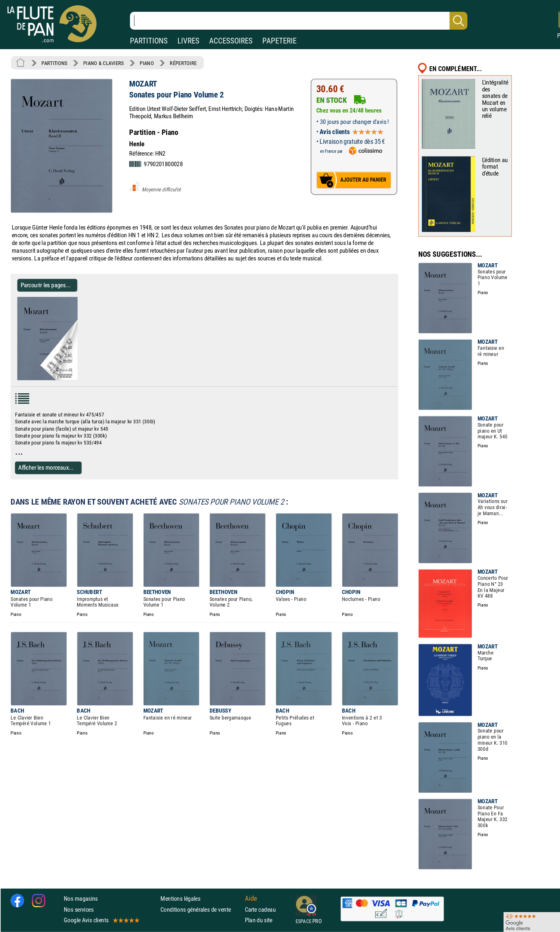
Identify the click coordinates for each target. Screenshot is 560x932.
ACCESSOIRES (231, 41)
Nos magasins (81, 899)
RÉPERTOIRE (183, 63)
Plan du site (259, 920)
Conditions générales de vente (201, 909)
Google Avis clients (101, 920)
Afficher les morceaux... (46, 467)
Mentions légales (180, 899)
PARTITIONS (149, 41)
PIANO (147, 63)
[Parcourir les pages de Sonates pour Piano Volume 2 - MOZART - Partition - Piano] (74, 379)
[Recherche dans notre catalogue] (299, 21)
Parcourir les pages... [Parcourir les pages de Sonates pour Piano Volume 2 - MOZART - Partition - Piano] (46, 285)
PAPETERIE (279, 41)
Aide (251, 899)
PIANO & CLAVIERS (104, 63)
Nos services (79, 909)
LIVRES (188, 41)
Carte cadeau (260, 909)
